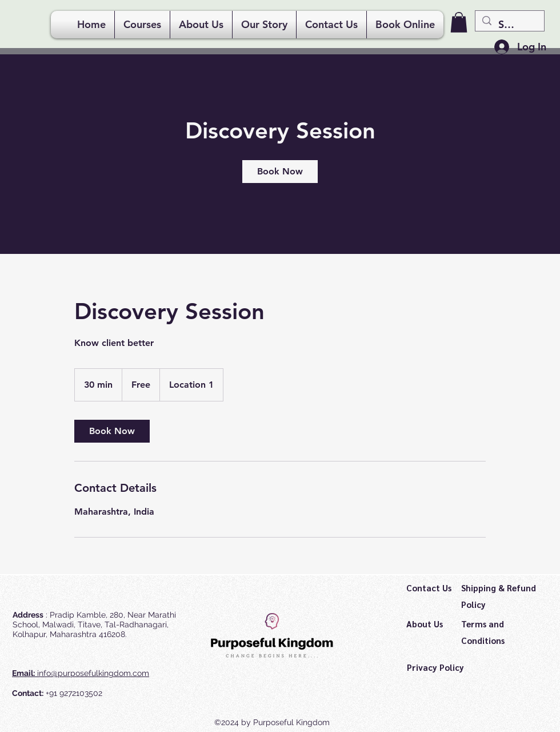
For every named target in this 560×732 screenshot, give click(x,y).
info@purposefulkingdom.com (93, 673)
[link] (280, 172)
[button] (459, 22)
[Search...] (509, 25)
